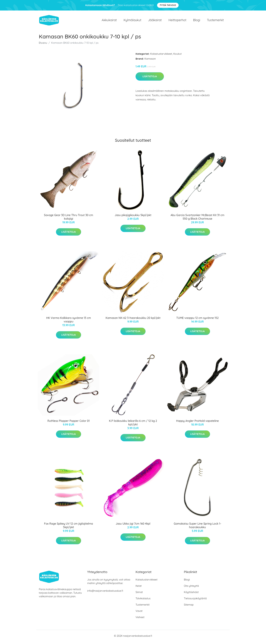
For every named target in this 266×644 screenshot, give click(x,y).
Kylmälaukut (132, 21)
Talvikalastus (143, 601)
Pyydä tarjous (168, 5)
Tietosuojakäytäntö (195, 601)
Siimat (139, 594)
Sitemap (189, 607)
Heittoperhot (177, 21)
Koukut (178, 56)
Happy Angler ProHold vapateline (197, 423)
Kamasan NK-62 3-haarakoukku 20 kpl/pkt (133, 320)
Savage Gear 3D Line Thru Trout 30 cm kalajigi (68, 219)
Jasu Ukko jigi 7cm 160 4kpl (133, 526)
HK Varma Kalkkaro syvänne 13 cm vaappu (68, 322)
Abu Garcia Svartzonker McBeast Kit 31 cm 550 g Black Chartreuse (198, 219)
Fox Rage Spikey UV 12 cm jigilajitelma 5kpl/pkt (69, 528)
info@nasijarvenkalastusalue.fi (105, 593)
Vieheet (140, 620)
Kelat (139, 588)
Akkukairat (109, 21)
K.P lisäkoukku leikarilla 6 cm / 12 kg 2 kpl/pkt (133, 425)
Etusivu (43, 45)
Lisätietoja (150, 79)
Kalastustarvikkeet (161, 56)
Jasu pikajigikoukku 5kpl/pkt (133, 217)
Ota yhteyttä (191, 588)
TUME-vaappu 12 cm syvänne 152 (197, 320)
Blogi (197, 21)
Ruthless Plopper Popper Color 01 (69, 423)
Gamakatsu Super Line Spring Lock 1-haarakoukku (197, 528)
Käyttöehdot (191, 594)
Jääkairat (155, 21)
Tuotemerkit (215, 21)
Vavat (139, 613)
